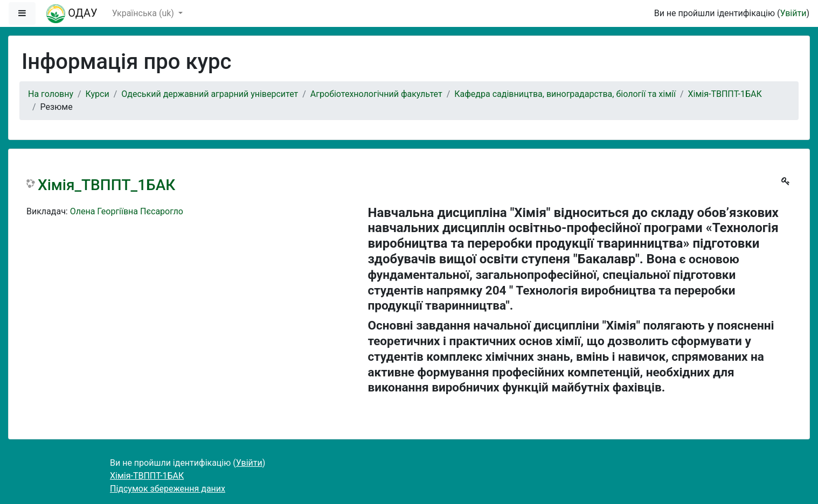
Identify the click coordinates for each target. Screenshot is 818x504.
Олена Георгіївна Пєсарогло (127, 211)
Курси (98, 94)
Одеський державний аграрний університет (210, 94)
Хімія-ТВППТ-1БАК (725, 94)
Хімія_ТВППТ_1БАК (106, 185)
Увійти (793, 13)
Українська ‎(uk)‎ (144, 13)
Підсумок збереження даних (168, 489)
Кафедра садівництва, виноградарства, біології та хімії (565, 94)
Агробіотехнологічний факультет (376, 94)
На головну (51, 94)
